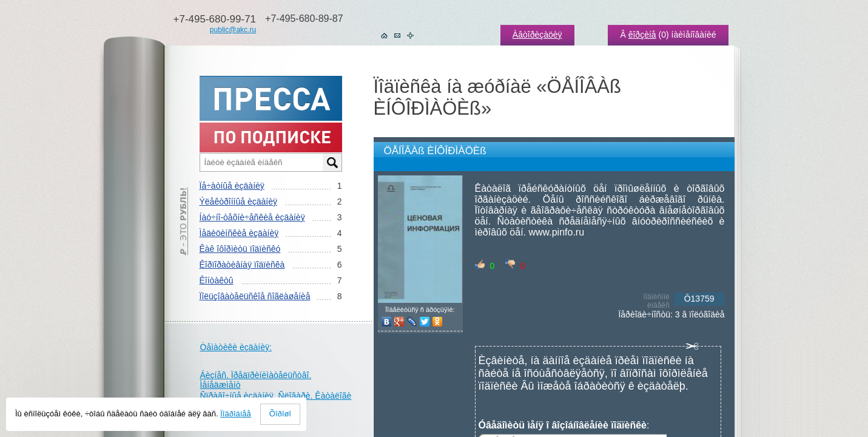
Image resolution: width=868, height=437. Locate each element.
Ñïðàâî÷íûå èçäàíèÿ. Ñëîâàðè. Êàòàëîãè (276, 396)
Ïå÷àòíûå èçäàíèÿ (232, 186)
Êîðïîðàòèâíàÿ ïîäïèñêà (242, 265)
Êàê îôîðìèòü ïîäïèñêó (240, 249)
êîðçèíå (642, 35)
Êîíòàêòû (217, 280)
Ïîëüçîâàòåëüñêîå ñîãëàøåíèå (255, 296)
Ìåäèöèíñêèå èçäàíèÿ (239, 233)
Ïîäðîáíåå (236, 414)
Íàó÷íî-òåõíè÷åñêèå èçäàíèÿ (252, 217)
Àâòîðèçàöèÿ (537, 35)
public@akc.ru (233, 30)
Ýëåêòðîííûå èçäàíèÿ (238, 202)
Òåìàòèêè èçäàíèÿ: (236, 347)
